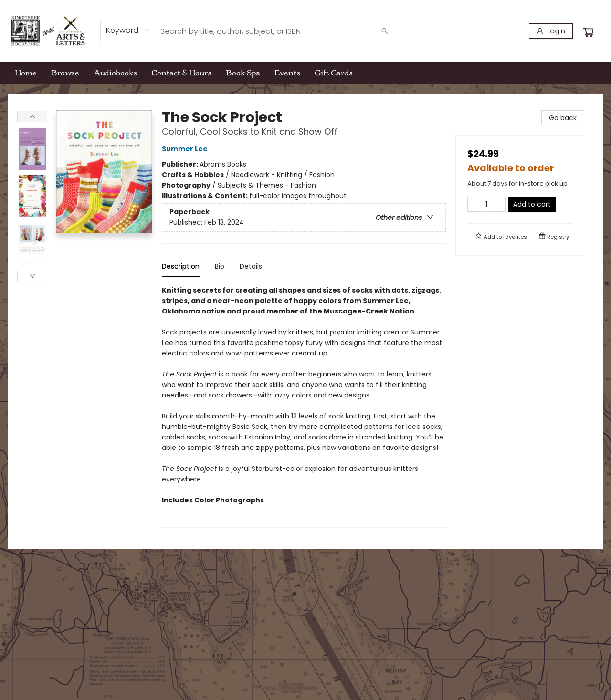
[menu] (305, 73)
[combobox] (128, 31)
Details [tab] (251, 266)
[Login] (551, 31)
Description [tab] (181, 266)
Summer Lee (186, 149)
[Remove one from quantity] (474, 204)
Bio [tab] (220, 266)
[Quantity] (486, 204)
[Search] (385, 31)
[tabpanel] (304, 406)
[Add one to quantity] (499, 204)
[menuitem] (26, 73)
